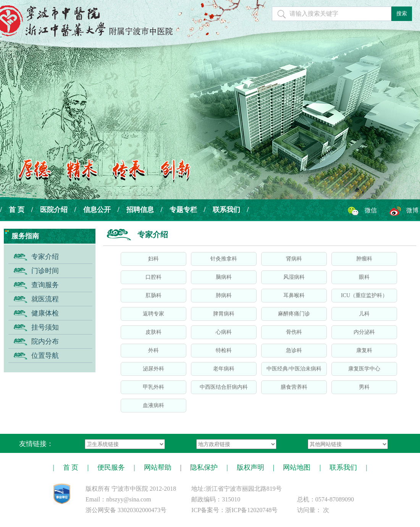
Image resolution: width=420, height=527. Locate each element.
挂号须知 (45, 327)
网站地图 (297, 467)
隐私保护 (204, 467)
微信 (371, 210)
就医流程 (45, 299)
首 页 (17, 210)
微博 (412, 210)
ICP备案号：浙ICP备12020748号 (234, 510)
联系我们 (226, 210)
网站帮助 (158, 467)
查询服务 (45, 285)
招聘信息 (140, 210)
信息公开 (97, 210)
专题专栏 (183, 210)
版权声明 (250, 467)
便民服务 (111, 467)
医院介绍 (54, 210)
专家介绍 (45, 257)
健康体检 (45, 313)
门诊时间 (45, 271)
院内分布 (45, 341)
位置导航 (45, 356)
